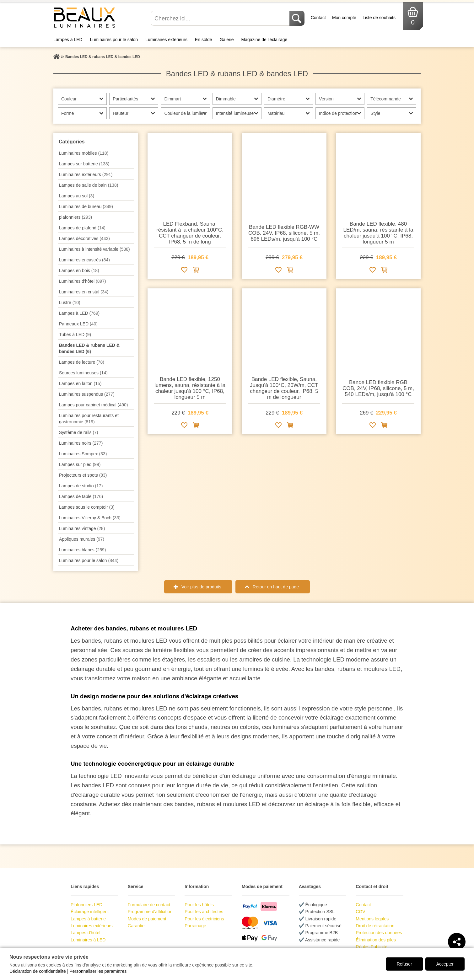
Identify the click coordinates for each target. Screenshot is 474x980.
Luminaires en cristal (84, 292)
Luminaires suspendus (87, 394)
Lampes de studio (81, 486)
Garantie (136, 926)
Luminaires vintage (82, 528)
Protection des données (379, 933)
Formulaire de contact (149, 905)
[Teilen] (457, 942)
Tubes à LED (75, 335)
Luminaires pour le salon (114, 40)
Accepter (445, 964)
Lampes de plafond (82, 228)
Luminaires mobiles (84, 153)
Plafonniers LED (86, 905)
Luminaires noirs (81, 443)
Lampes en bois (79, 270)
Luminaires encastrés (84, 260)
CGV (360, 912)
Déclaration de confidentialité (38, 971)
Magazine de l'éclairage (264, 40)
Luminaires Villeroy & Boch (90, 518)
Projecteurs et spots (83, 475)
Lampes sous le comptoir (87, 507)
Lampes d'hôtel (86, 933)
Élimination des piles (376, 940)
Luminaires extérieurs (166, 40)
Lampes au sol (77, 196)
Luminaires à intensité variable (94, 249)
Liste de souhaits (379, 18)
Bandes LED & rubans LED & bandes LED (89, 348)
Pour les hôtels (199, 905)
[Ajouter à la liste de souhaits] (184, 271)
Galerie (226, 40)
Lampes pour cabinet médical (93, 405)
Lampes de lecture (82, 362)
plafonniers (75, 217)
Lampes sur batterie (84, 164)
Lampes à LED (68, 40)
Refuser (404, 964)
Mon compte (344, 18)
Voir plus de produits (201, 587)
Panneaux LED (78, 324)
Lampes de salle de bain (89, 185)
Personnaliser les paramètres (98, 971)
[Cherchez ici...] (221, 18)
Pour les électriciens (204, 919)
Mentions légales (372, 919)
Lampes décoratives (84, 238)
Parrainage (195, 926)
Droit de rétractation (375, 926)
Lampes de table (81, 496)
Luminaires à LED (88, 940)
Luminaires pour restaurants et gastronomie (89, 419)
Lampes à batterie (88, 919)
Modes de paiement (147, 919)
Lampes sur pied (80, 464)
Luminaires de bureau (86, 206)
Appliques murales (82, 539)
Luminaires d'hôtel (83, 281)
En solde (203, 40)
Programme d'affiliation (150, 912)
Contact (318, 18)
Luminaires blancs (82, 550)
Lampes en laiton (80, 383)
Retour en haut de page (276, 587)
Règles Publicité (371, 947)
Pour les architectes (204, 912)
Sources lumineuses (83, 373)
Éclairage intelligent (90, 912)
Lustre (70, 303)
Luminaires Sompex (83, 454)
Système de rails (79, 432)
